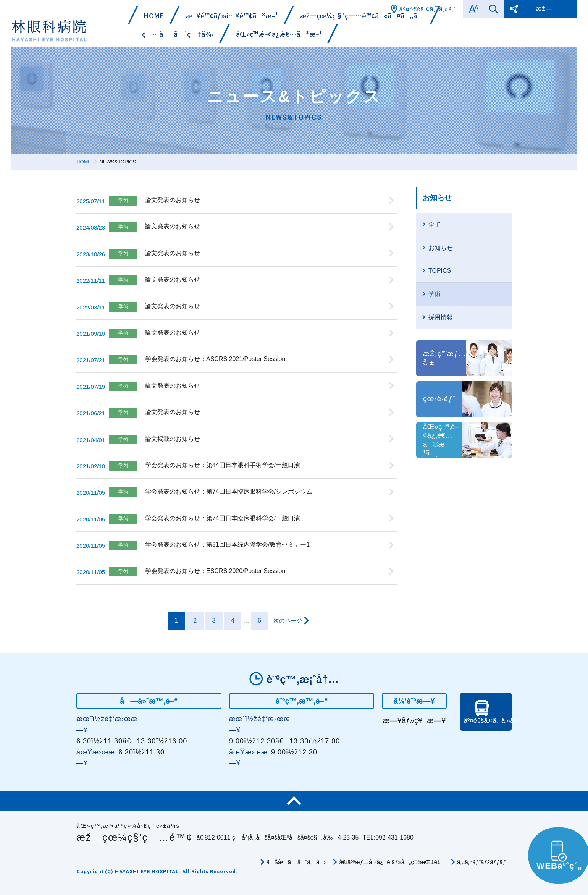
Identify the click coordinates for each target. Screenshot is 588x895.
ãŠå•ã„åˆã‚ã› (296, 862)
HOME (84, 162)
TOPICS (440, 271)
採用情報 (441, 317)
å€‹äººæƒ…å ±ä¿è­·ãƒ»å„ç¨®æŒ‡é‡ (391, 862)
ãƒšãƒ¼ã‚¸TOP (294, 801)
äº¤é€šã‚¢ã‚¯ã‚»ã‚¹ (487, 727)
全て (435, 224)
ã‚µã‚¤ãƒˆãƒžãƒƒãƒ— (484, 862)
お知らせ (437, 198)
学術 (435, 294)
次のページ (288, 621)
